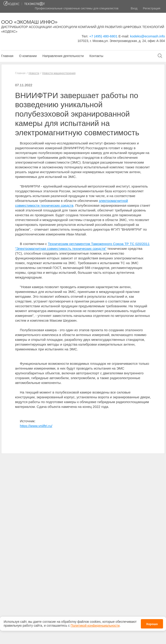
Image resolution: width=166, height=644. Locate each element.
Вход (134, 8)
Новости (34, 73)
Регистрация (152, 8)
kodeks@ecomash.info (147, 36)
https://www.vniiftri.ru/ (36, 426)
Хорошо (152, 621)
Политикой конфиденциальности (95, 623)
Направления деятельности (63, 56)
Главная (7, 56)
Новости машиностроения (59, 73)
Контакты (96, 56)
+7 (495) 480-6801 (103, 36)
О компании (28, 56)
